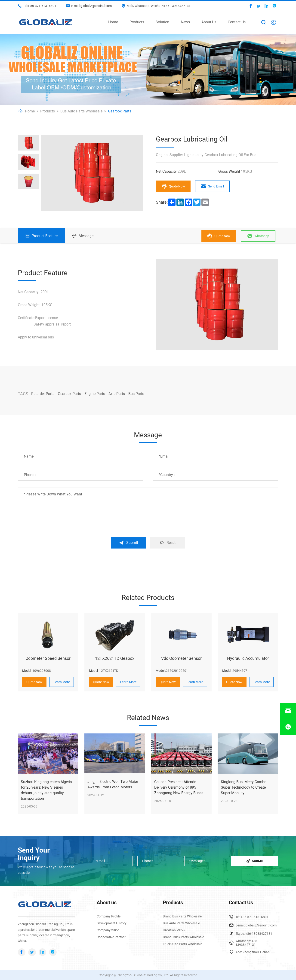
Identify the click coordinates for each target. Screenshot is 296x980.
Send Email (213, 186)
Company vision (108, 930)
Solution (162, 22)
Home (113, 22)
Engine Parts (95, 394)
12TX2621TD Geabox (115, 658)
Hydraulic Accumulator (248, 658)
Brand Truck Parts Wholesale (183, 937)
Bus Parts (136, 394)
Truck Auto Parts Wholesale (182, 944)
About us (107, 902)
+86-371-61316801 (255, 917)
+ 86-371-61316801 (42, 6)
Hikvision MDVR (174, 930)
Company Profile (109, 916)
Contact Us (237, 22)
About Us (209, 22)
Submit (128, 542)
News (185, 22)
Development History (112, 923)
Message (83, 236)
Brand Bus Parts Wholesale (182, 916)
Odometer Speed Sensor (48, 658)
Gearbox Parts (120, 111)
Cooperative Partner (111, 937)
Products (137, 22)
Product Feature (41, 236)
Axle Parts (117, 394)
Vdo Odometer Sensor (181, 658)
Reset (168, 542)
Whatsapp (258, 236)
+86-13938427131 (177, 6)
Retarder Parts (43, 394)
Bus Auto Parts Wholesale (81, 111)
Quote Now (173, 186)
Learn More (62, 682)
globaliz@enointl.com (96, 6)
